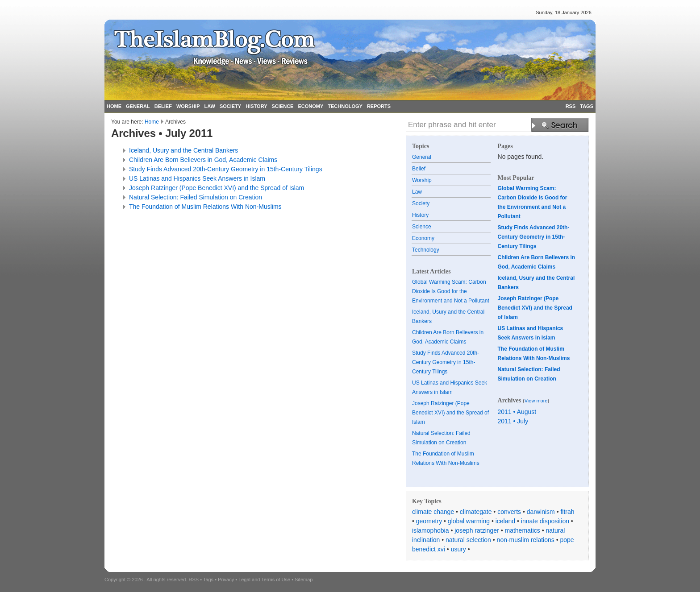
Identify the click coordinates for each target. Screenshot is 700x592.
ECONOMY (310, 106)
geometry (429, 521)
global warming (469, 521)
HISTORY (256, 106)
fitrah (567, 512)
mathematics (523, 530)
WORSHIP (188, 106)
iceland (505, 521)
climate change (433, 512)
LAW (209, 106)
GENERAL (138, 106)
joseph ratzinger (477, 530)
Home (152, 122)
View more (536, 401)
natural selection (468, 540)
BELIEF (163, 106)
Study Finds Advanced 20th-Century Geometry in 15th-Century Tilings (226, 169)
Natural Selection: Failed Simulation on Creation (196, 197)
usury (458, 549)
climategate (476, 512)
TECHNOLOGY (345, 106)
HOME (114, 106)
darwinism (541, 512)
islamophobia (431, 530)
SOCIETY (230, 106)
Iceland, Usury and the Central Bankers (183, 150)
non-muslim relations (526, 540)
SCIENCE (283, 106)
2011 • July (513, 421)
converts (509, 512)
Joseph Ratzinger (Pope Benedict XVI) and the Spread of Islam (217, 188)
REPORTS (379, 106)
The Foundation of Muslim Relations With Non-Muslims (205, 207)
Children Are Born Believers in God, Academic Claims (203, 160)
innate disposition (545, 521)
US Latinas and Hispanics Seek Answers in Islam (197, 178)
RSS (571, 106)
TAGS (587, 106)
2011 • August (517, 412)
